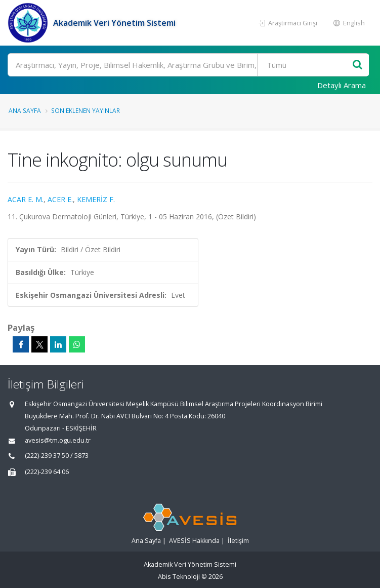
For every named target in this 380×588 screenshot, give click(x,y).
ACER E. (60, 199)
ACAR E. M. (26, 199)
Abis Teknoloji (179, 577)
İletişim (238, 541)
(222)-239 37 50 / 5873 (57, 456)
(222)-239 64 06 (47, 472)
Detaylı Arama (342, 85)
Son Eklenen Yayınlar (86, 110)
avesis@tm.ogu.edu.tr (58, 440)
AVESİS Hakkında (194, 541)
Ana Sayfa (25, 110)
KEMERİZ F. (96, 199)
